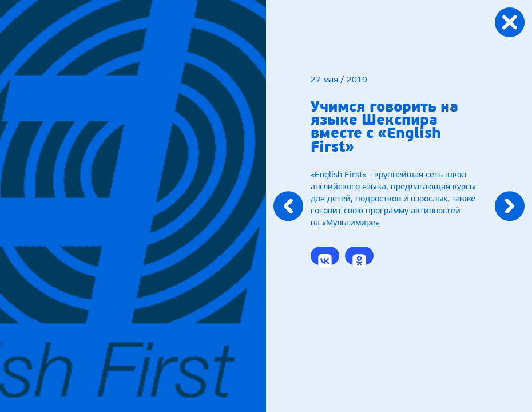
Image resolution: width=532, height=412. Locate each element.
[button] (325, 256)
